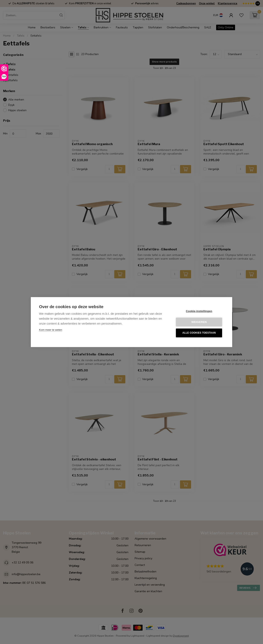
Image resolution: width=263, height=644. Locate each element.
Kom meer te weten (51, 330)
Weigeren (199, 322)
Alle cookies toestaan (199, 333)
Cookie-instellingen (199, 311)
